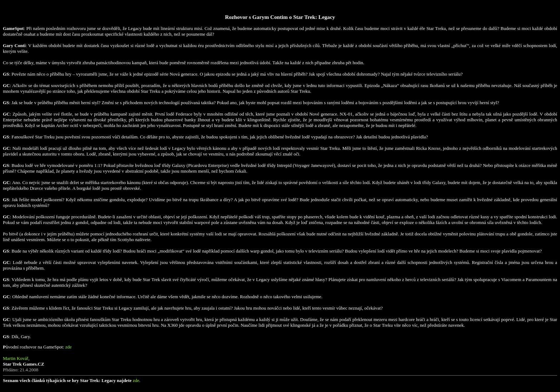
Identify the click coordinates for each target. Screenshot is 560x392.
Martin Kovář (16, 358)
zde (69, 347)
